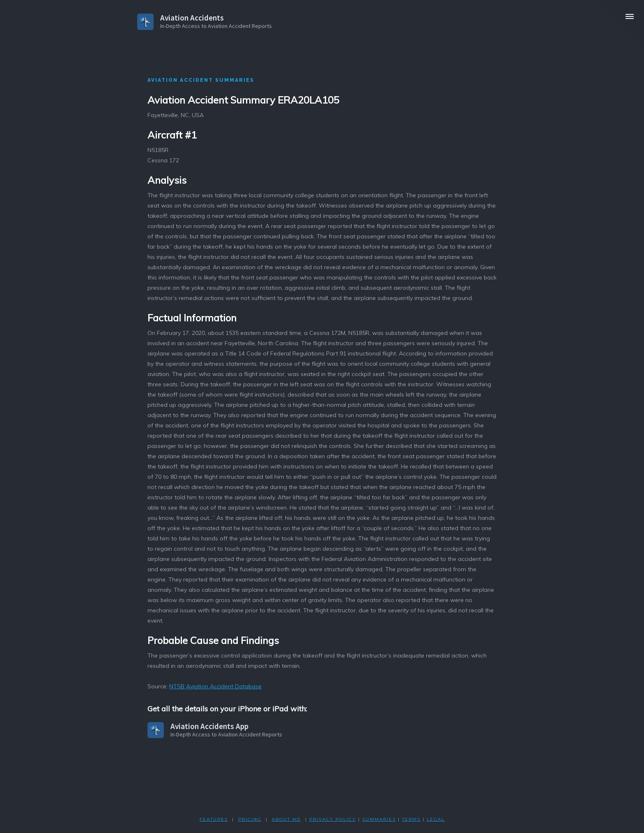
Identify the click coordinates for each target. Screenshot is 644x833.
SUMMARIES (379, 819)
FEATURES (214, 819)
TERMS (411, 819)
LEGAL (436, 819)
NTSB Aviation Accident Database (215, 686)
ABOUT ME (286, 819)
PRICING (250, 819)
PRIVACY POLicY (333, 819)
